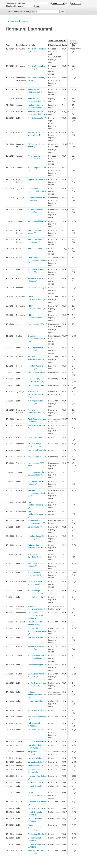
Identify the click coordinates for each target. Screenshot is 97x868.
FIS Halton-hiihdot (36, 730)
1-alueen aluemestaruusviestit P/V (37, 339)
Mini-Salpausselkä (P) (37, 118)
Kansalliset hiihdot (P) (37, 637)
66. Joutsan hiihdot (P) (38, 741)
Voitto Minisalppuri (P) (37, 665)
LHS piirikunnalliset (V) (38, 786)
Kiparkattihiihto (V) (36, 766)
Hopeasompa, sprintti (37, 385)
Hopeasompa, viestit (37, 372)
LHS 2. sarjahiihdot (36, 701)
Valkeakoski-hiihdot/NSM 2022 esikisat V (36, 615)
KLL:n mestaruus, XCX (38, 249)
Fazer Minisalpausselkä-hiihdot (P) (36, 828)
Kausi (68, 3)
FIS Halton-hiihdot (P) (37, 808)
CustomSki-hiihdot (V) (37, 437)
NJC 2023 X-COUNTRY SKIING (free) (36, 394)
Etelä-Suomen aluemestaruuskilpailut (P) (37, 260)
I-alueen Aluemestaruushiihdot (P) (37, 695)
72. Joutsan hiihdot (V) (38, 221)
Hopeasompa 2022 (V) (38, 457)
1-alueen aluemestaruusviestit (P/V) (37, 493)
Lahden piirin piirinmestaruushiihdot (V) (37, 631)
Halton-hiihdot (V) (35, 782)
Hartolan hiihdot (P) (36, 758)
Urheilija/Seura (30, 11)
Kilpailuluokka (11, 6)
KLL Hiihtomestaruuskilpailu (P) (38, 514)
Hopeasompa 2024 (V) (38, 324)
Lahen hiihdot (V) (35, 527)
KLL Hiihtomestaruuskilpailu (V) (38, 505)
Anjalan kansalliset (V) (37, 179)
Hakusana (21, 3)
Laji (50, 3)
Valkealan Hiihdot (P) (37, 288)
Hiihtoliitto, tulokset (17, 21)
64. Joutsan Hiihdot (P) (38, 834)
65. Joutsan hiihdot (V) (38, 762)
